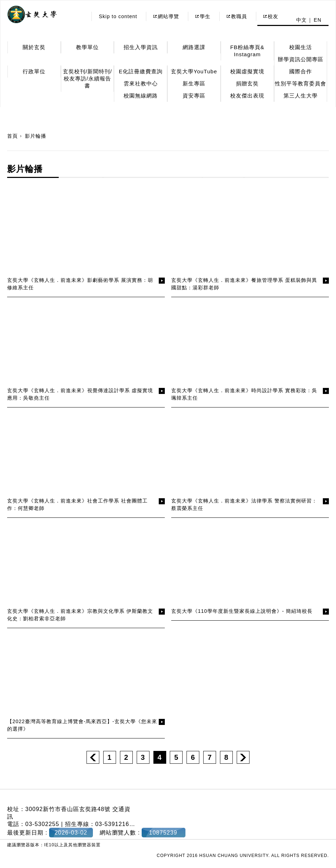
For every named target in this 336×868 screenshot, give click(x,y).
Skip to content (118, 16)
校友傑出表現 (247, 96)
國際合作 (300, 71)
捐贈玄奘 (247, 83)
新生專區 (194, 83)
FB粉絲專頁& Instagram (247, 51)
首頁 (12, 136)
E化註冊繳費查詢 (141, 71)
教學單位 (88, 47)
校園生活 (300, 47)
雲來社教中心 (141, 83)
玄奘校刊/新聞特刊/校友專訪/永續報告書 (87, 78)
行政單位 (34, 71)
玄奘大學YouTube (194, 71)
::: (80, 16)
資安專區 (194, 96)
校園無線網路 (141, 96)
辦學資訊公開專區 (300, 59)
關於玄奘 (34, 47)
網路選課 (194, 47)
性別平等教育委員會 (300, 83)
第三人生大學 (300, 96)
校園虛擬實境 (247, 71)
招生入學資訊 (141, 47)
